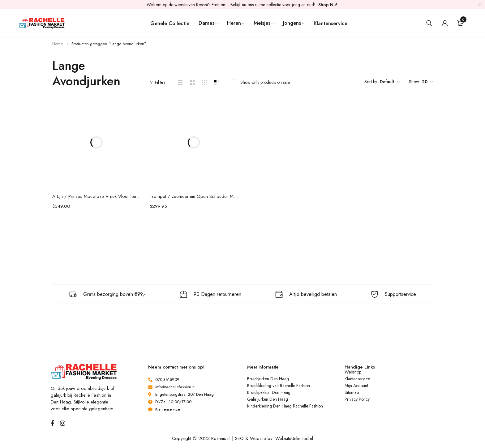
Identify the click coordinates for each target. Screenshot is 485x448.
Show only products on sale (265, 82)
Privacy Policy (357, 399)
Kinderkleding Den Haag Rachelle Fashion (285, 406)
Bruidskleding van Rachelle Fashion (279, 386)
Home (58, 44)
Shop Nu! (328, 5)
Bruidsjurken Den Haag (268, 379)
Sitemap (352, 392)
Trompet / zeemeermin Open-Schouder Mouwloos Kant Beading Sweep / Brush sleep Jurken (194, 196)
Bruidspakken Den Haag (269, 392)
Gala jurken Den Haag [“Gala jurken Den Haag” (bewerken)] (268, 399)
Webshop (353, 372)
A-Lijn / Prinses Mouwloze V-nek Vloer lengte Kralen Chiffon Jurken (96, 196)
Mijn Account (356, 386)
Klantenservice (357, 379)
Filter (160, 82)
